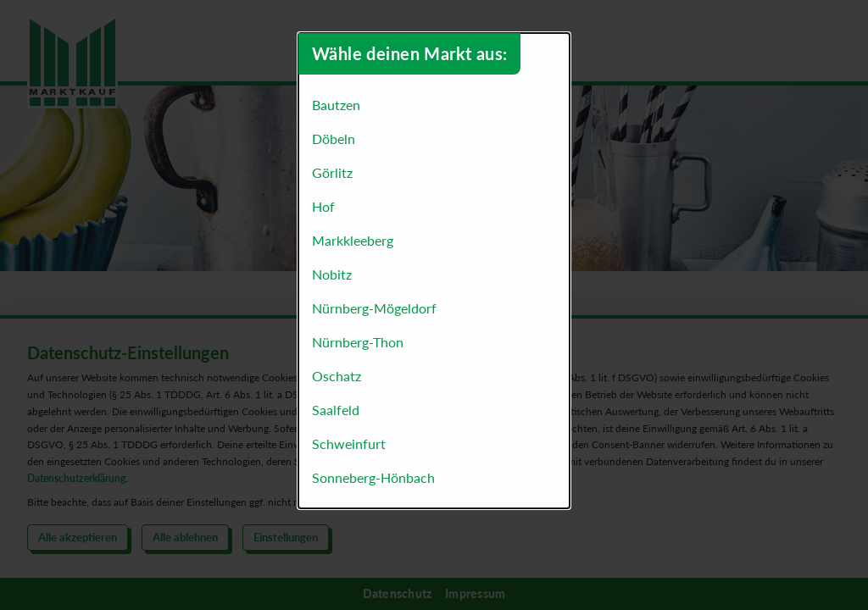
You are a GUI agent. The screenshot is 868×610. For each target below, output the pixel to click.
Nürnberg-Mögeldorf (374, 308)
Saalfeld (336, 410)
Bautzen (336, 105)
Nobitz (332, 274)
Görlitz (332, 172)
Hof (323, 206)
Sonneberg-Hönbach (373, 477)
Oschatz (337, 376)
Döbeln (334, 139)
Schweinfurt (349, 444)
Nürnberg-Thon (358, 342)
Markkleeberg (353, 240)
